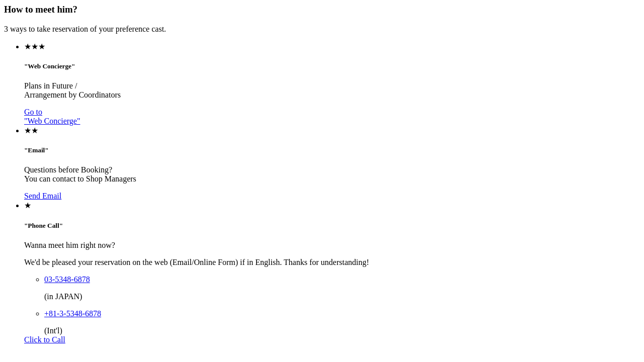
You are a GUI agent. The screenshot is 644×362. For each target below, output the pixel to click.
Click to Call (45, 340)
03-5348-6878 (67, 279)
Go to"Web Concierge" (52, 116)
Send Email (43, 196)
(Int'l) (53, 331)
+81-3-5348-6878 (73, 313)
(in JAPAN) (63, 296)
